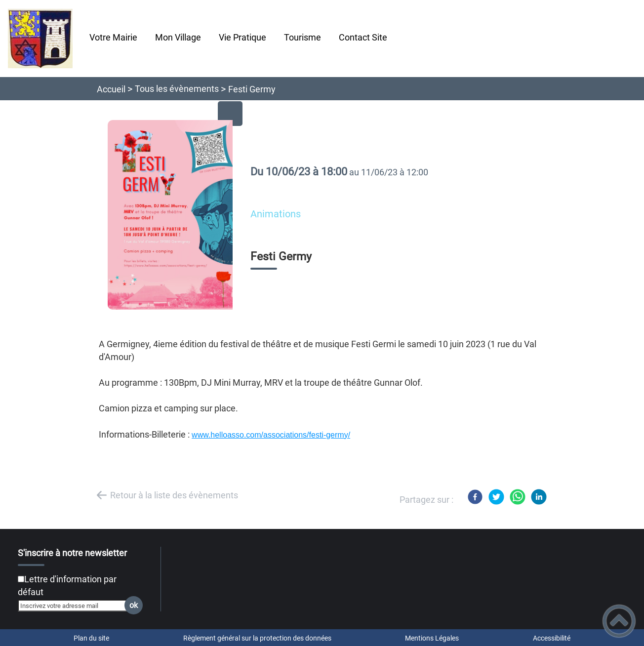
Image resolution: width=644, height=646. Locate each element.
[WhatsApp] (518, 497)
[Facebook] (475, 497)
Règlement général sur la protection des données (257, 638)
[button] (619, 621)
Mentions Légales (432, 638)
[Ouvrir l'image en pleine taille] (175, 216)
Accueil (111, 89)
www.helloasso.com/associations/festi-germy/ (271, 435)
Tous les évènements (177, 89)
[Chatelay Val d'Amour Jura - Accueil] (40, 39)
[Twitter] (496, 497)
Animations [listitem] (276, 214)
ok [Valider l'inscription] (134, 605)
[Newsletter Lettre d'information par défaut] (21, 579)
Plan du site (91, 638)
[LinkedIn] (539, 497)
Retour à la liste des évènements (174, 495)
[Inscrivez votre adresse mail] (76, 606)
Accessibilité (552, 638)
